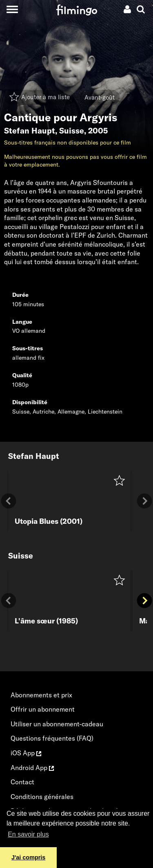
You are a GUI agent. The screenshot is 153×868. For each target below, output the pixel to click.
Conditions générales (42, 797)
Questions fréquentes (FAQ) (52, 738)
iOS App (26, 753)
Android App (32, 768)
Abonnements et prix (41, 695)
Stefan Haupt (30, 131)
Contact (22, 782)
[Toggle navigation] (12, 9)
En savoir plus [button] (28, 834)
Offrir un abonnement (43, 709)
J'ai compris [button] (28, 857)
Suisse (72, 131)
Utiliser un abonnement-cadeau (57, 724)
